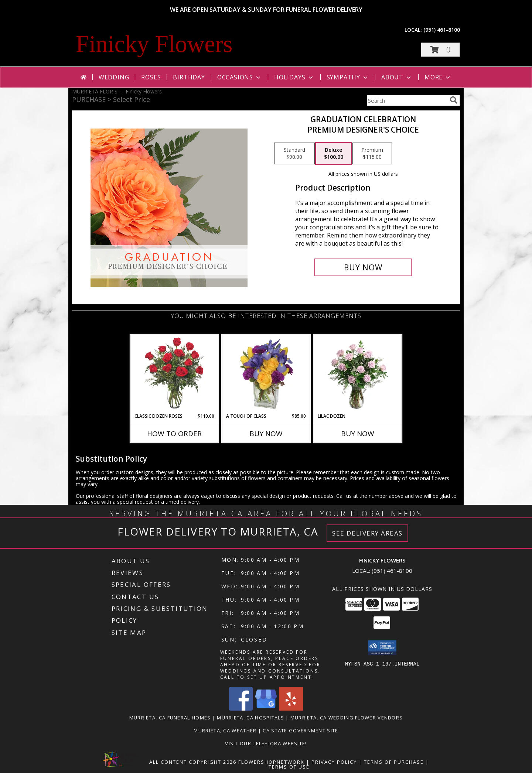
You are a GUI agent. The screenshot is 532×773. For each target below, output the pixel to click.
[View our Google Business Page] (266, 709)
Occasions (240, 77)
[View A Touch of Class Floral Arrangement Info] (266, 374)
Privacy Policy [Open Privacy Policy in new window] (334, 762)
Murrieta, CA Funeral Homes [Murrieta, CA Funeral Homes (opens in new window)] (170, 718)
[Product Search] (407, 100)
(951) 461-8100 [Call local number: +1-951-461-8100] (442, 30)
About (397, 77)
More (438, 77)
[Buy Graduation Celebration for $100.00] (363, 267)
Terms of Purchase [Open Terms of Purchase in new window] (394, 762)
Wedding (114, 77)
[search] (454, 100)
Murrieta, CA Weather (225, 731)
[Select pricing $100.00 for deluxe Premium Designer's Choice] (334, 154)
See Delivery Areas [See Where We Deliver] (367, 533)
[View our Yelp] (291, 709)
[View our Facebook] (241, 709)
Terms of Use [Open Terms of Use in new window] (289, 767)
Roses (151, 77)
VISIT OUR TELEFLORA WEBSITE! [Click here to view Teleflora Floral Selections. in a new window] (266, 743)
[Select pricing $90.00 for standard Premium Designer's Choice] (294, 154)
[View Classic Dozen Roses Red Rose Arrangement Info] (175, 374)
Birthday (189, 77)
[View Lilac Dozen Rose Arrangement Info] (358, 374)
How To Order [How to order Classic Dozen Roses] (174, 434)
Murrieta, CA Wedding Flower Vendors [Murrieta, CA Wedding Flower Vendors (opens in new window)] (347, 718)
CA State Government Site (300, 731)
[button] (440, 50)
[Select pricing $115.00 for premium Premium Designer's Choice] (372, 154)
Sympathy (348, 77)
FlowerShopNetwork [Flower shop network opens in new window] (271, 762)
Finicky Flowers (154, 44)
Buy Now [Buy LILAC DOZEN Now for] (358, 434)
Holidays (294, 77)
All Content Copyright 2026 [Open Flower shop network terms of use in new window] (193, 762)
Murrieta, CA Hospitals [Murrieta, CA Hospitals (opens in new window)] (250, 718)
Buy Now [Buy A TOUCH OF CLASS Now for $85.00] (266, 434)
